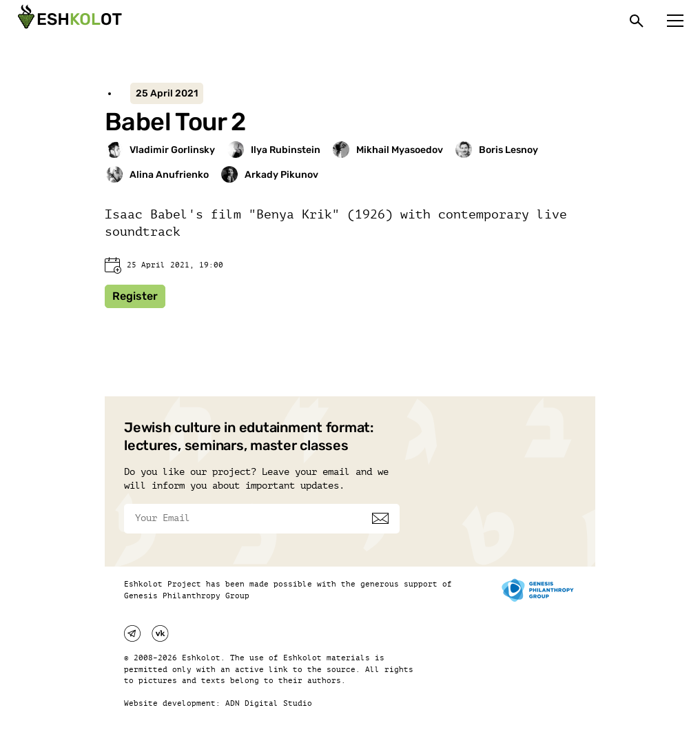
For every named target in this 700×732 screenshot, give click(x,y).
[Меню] (675, 21)
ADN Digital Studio (269, 703)
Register (135, 296)
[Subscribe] (380, 518)
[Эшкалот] (68, 21)
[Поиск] (637, 21)
